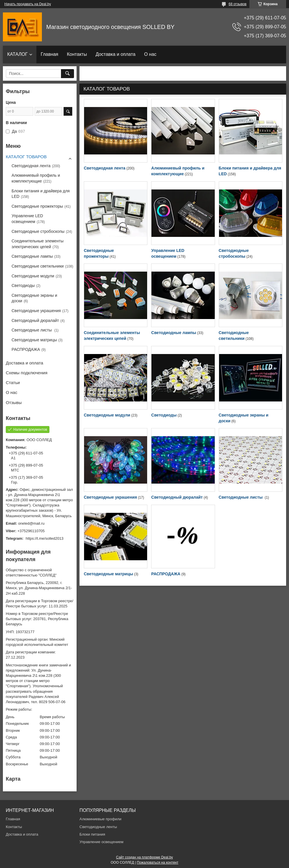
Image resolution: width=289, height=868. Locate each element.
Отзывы (14, 402)
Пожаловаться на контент (158, 863)
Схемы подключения (27, 373)
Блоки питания (92, 834)
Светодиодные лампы (174, 333)
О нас (150, 54)
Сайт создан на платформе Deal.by (145, 857)
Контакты (77, 54)
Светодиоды (164, 415)
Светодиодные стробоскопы (38, 231)
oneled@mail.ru (31, 523)
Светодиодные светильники (38, 266)
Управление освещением (101, 842)
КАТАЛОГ (17, 54)
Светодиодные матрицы (109, 574)
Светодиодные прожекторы (37, 206)
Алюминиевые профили (100, 819)
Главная (50, 54)
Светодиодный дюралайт (177, 497)
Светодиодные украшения (110, 497)
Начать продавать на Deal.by (28, 4)
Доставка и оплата (116, 54)
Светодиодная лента (105, 168)
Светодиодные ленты (98, 827)
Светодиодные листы (241, 497)
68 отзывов (238, 4)
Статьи (13, 383)
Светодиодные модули (107, 415)
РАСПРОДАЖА (166, 574)
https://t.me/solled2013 (45, 538)
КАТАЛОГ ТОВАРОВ (26, 157)
